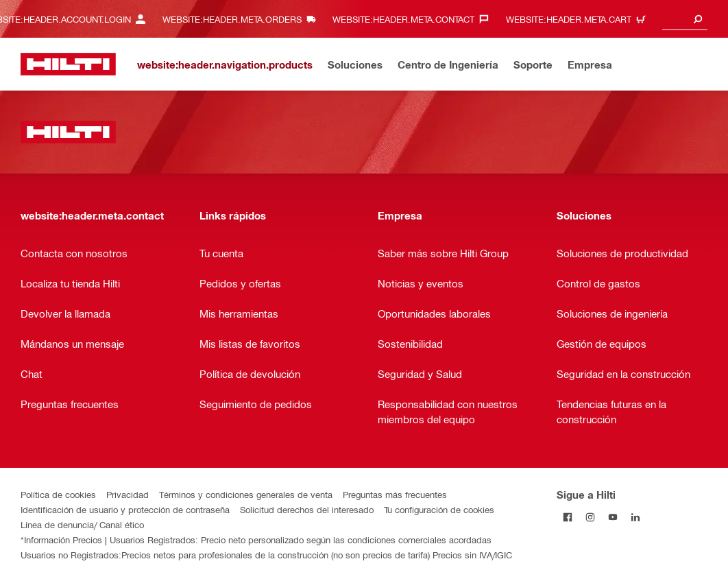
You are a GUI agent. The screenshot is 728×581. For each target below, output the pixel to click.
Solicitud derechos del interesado (307, 509)
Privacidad (128, 494)
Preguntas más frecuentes (395, 494)
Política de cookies (58, 494)
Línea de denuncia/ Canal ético (82, 524)
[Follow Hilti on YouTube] (613, 517)
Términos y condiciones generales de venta (246, 494)
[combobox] (685, 19)
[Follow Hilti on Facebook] (568, 517)
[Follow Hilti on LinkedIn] (636, 517)
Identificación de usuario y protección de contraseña (125, 509)
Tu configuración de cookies (439, 509)
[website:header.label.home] (68, 64)
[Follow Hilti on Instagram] (591, 517)
